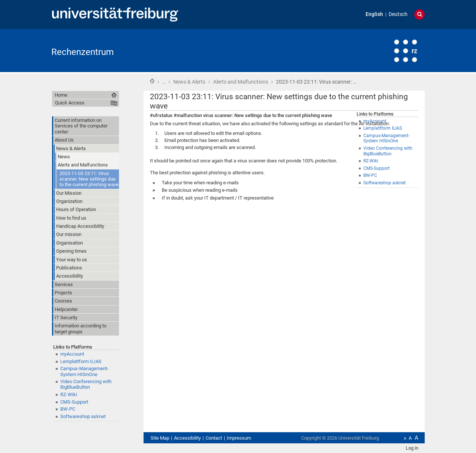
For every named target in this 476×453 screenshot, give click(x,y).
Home (152, 81)
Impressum (239, 438)
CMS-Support (74, 402)
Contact (214, 438)
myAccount (72, 354)
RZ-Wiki (69, 394)
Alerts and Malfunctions (241, 82)
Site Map (160, 438)
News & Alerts (189, 82)
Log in (412, 448)
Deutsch (398, 14)
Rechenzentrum (83, 52)
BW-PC (68, 409)
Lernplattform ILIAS (81, 361)
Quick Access (70, 103)
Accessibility (187, 438)
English (374, 14)
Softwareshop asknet (83, 416)
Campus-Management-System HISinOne (84, 371)
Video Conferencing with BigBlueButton (86, 384)
